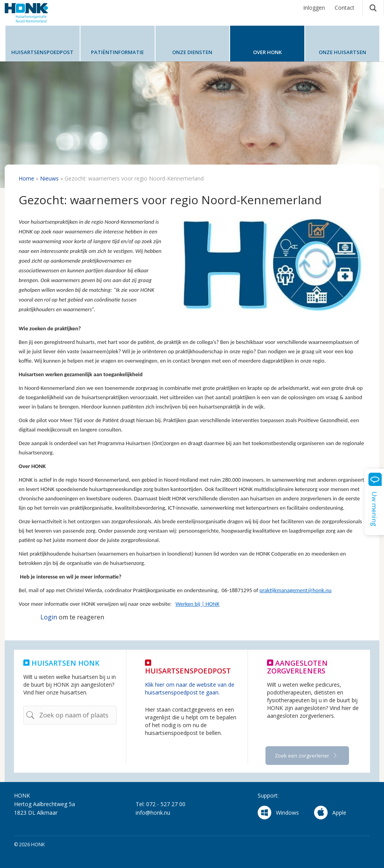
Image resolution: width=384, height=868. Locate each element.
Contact (345, 8)
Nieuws (49, 178)
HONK (34, 13)
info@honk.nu (153, 813)
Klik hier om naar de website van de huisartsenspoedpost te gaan (190, 688)
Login (49, 617)
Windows (278, 813)
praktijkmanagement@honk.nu (296, 590)
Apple (330, 813)
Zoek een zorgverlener (303, 756)
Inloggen (314, 8)
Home (26, 178)
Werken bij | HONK (197, 604)
